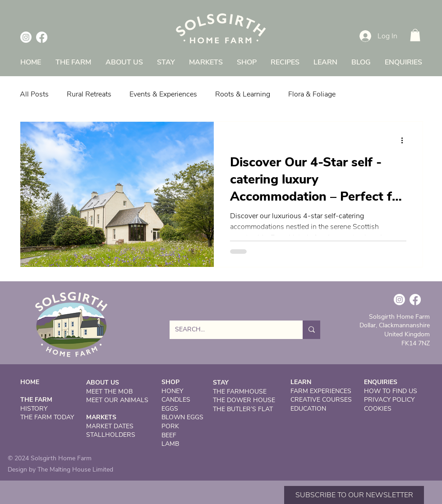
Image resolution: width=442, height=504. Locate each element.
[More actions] (405, 140)
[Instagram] (26, 37)
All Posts (34, 94)
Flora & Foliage (312, 94)
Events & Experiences (163, 94)
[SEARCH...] (229, 330)
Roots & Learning (243, 94)
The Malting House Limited (75, 470)
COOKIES (378, 409)
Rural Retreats (89, 94)
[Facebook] (42, 37)
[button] (415, 35)
